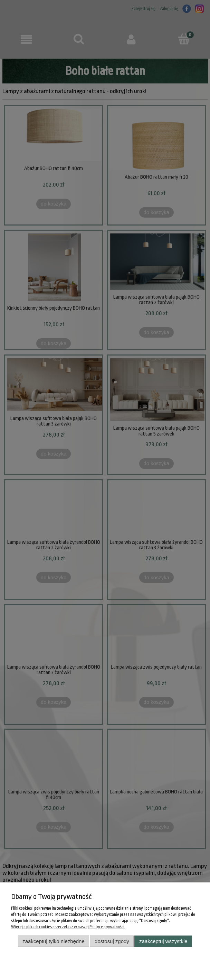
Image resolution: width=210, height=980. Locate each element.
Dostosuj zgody (112, 941)
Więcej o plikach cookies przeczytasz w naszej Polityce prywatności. (68, 927)
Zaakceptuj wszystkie (163, 941)
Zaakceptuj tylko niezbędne (53, 941)
